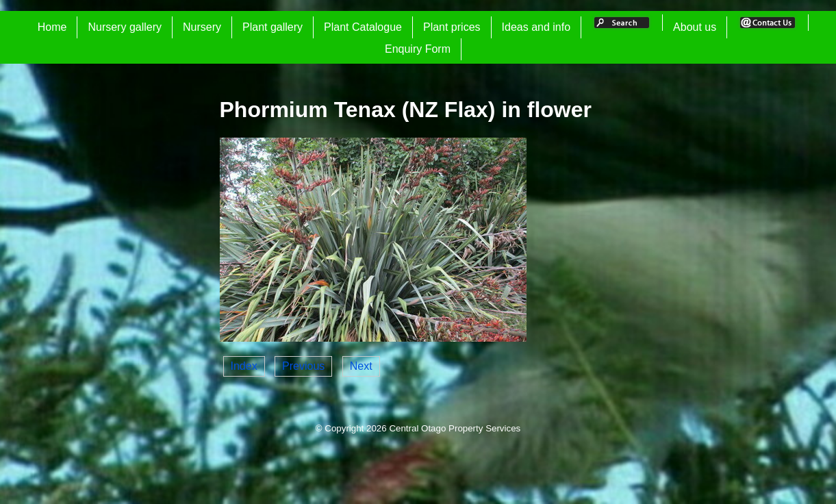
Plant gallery (273, 27)
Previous (303, 366)
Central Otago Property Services (455, 428)
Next (361, 366)
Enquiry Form (418, 49)
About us (695, 27)
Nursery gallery (125, 27)
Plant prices (452, 27)
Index (244, 366)
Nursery (202, 27)
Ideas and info (536, 27)
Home (52, 27)
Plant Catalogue (363, 27)
